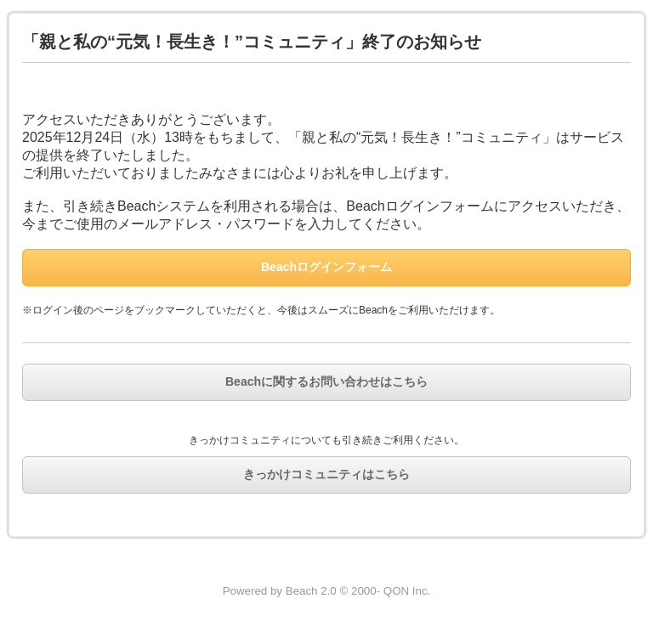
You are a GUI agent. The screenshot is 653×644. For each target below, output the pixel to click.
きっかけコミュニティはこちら (326, 474)
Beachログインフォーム (326, 267)
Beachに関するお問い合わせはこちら (326, 381)
